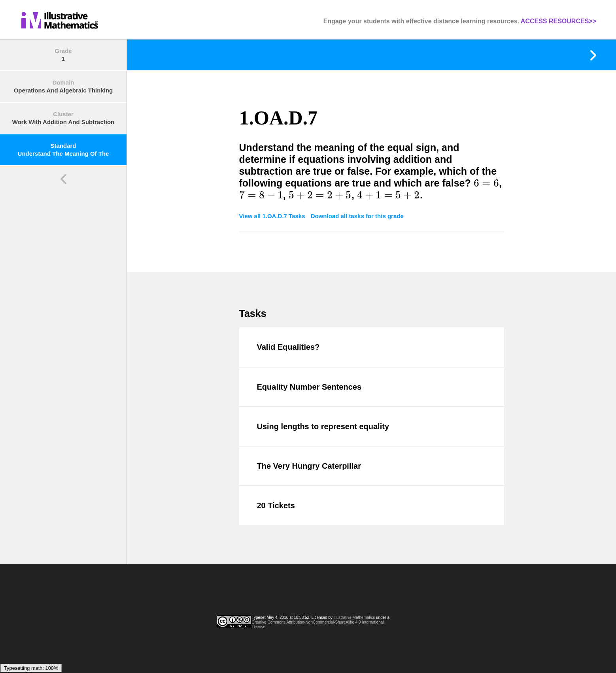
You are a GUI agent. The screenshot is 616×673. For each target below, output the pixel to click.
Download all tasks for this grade (357, 216)
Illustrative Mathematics (354, 617)
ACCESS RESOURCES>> (558, 21)
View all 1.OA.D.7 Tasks (273, 216)
